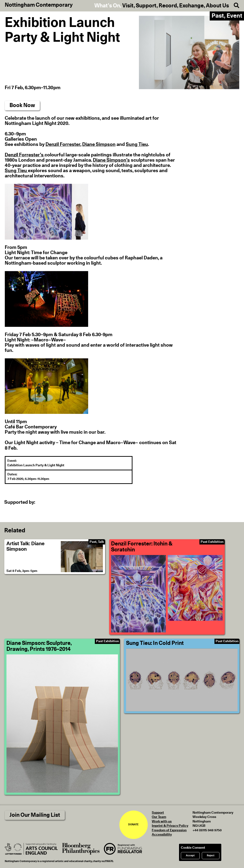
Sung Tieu (137, 144)
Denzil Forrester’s (25, 155)
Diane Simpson (99, 144)
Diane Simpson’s (111, 160)
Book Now (22, 105)
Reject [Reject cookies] (211, 855)
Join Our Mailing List (35, 815)
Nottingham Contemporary (39, 5)
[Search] (234, 6)
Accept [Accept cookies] (190, 855)
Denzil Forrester (63, 144)
